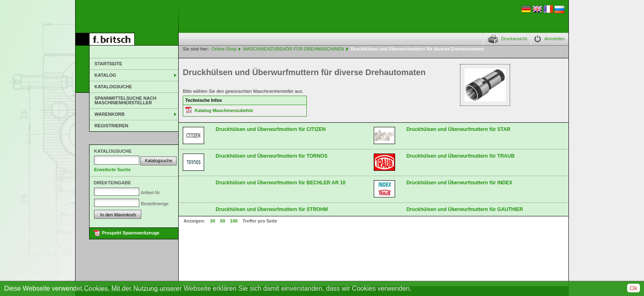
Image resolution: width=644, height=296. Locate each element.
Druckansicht (514, 39)
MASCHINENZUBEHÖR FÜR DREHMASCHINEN (294, 49)
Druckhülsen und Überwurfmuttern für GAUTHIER (465, 209)
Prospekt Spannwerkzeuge (131, 233)
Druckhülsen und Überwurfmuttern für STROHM (272, 209)
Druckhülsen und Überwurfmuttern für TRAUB (461, 156)
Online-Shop (224, 49)
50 (223, 221)
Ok (634, 288)
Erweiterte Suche (112, 170)
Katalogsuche (113, 87)
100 (234, 221)
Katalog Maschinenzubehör (224, 110)
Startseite (108, 64)
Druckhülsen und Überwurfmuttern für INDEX (460, 183)
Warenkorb (109, 114)
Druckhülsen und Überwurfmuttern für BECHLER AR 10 (281, 183)
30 (213, 221)
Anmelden (554, 39)
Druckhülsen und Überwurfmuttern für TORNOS (271, 156)
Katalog (105, 75)
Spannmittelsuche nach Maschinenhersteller (125, 100)
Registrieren (112, 126)
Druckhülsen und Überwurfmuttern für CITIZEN (271, 129)
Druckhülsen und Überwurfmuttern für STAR (459, 129)
